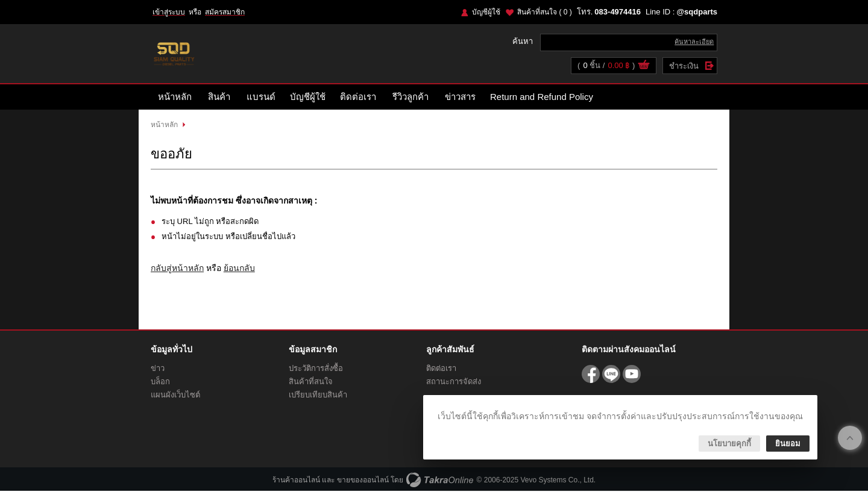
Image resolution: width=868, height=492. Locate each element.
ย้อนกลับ (239, 269)
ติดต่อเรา (358, 98)
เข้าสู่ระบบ (169, 12)
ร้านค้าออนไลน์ (296, 481)
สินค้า (219, 98)
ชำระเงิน (684, 67)
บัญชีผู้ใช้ (486, 12)
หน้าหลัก (175, 98)
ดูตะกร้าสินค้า (644, 67)
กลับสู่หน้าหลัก (177, 269)
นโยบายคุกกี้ (729, 444)
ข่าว (158, 369)
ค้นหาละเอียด (694, 42)
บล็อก (160, 383)
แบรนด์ (261, 98)
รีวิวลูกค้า (410, 98)
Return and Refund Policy (542, 98)
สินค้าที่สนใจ (545, 12)
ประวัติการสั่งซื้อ (316, 369)
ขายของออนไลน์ (363, 481)
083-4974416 (618, 12)
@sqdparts (697, 12)
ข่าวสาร (460, 98)
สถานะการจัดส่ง (454, 383)
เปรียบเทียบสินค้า (318, 396)
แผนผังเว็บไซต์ (175, 396)
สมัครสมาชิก (225, 12)
